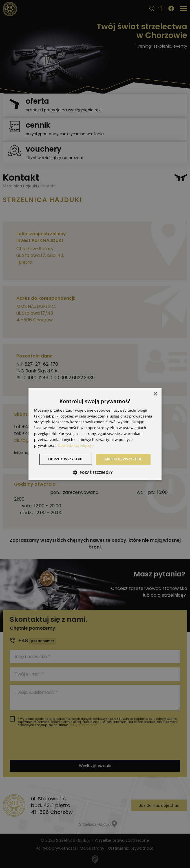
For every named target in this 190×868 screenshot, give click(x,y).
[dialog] (95, 434)
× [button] (155, 394)
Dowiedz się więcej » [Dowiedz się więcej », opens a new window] (76, 445)
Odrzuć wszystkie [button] (66, 459)
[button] (95, 472)
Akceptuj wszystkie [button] (123, 459)
